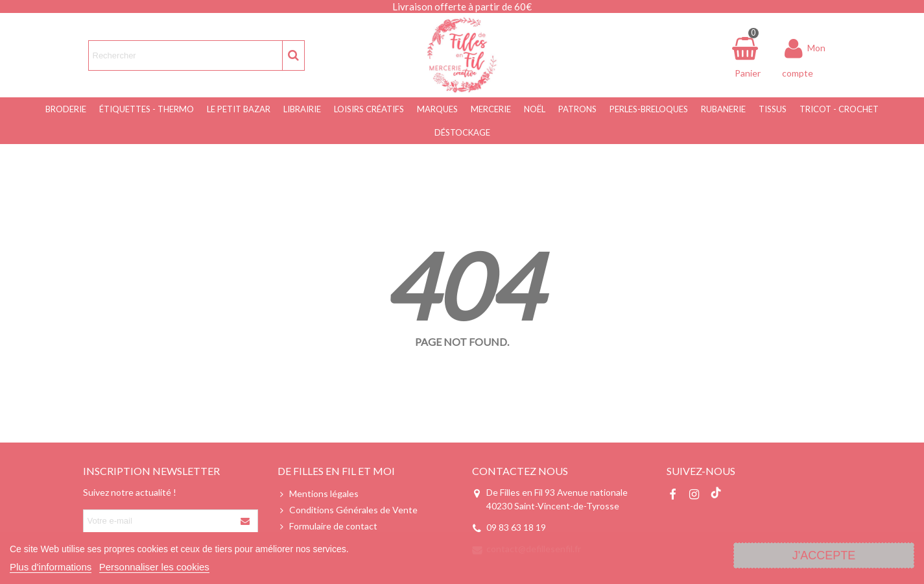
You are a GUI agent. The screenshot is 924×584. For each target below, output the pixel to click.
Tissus (773, 109)
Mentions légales (318, 493)
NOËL (535, 109)
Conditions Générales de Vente (348, 510)
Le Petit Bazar (239, 109)
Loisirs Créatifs (369, 109)
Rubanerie (723, 109)
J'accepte (824, 555)
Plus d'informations (51, 567)
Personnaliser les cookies (154, 567)
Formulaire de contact (327, 526)
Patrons (577, 109)
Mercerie (491, 109)
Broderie (66, 109)
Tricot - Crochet (839, 109)
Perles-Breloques (649, 109)
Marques (437, 109)
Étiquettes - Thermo (147, 109)
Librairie (302, 109)
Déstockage (462, 132)
